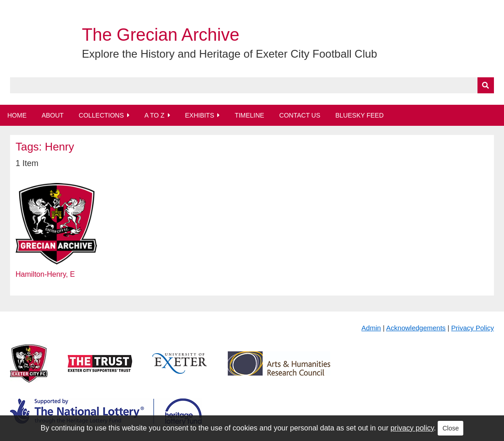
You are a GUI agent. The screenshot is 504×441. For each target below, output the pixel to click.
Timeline (249, 115)
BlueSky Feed (359, 115)
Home (17, 115)
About (53, 115)
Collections (101, 115)
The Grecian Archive (161, 35)
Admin (371, 328)
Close (450, 428)
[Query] (252, 85)
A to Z (155, 115)
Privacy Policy (473, 328)
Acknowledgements (416, 328)
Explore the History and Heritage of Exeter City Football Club (230, 54)
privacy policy (412, 428)
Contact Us (300, 115)
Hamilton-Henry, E (45, 274)
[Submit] (486, 85)
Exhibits (199, 115)
